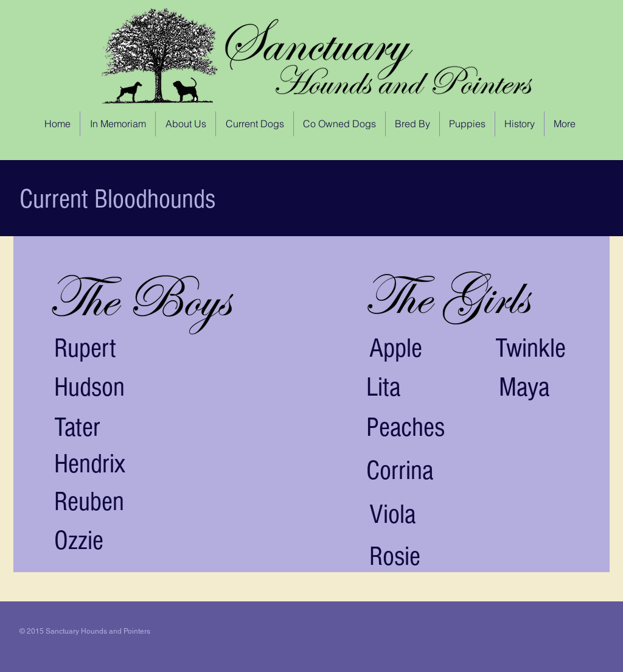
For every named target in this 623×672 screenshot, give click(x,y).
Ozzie (79, 541)
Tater (77, 428)
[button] (255, 124)
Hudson (89, 387)
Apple (396, 348)
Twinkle (531, 348)
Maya (524, 387)
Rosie (395, 557)
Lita (383, 387)
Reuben (89, 502)
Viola (392, 515)
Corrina (400, 471)
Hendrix (90, 464)
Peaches (405, 428)
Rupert (85, 348)
